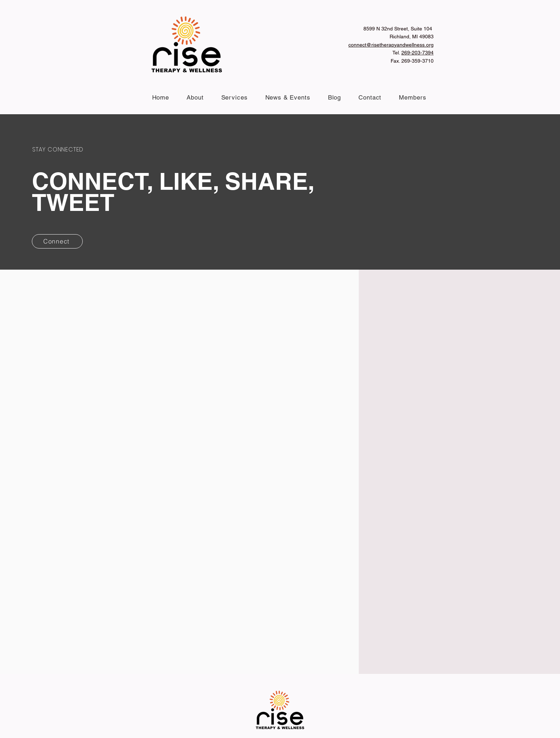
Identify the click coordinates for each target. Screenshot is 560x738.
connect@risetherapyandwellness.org (391, 45)
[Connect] (57, 241)
